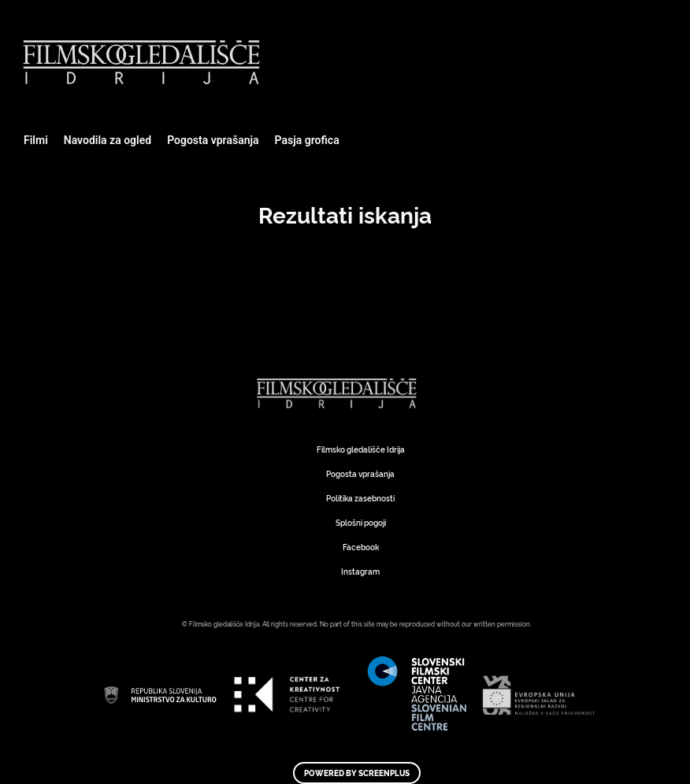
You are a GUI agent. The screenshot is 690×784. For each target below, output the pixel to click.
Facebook (361, 547)
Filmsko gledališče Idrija (361, 449)
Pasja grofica (307, 140)
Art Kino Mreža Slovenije (339, 394)
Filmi (36, 140)
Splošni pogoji (361, 522)
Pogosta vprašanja (213, 140)
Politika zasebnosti (360, 498)
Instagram (360, 571)
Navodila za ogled (108, 140)
